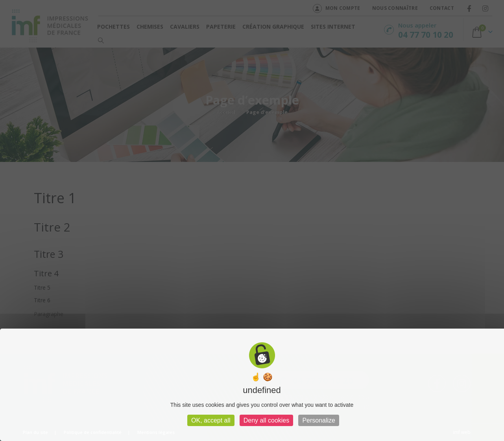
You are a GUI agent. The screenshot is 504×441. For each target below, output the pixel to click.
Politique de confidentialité (93, 432)
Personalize (319, 420)
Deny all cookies (267, 420)
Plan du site (35, 432)
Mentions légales (156, 432)
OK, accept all (211, 420)
